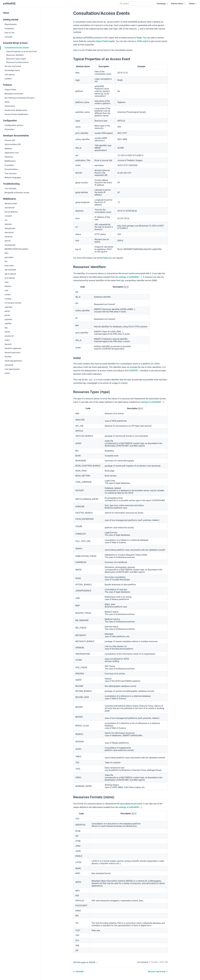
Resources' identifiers (15, 55)
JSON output (142, 41)
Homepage (162, 4)
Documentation (11, 169)
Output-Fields (102, 41)
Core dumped (10, 189)
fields (106, 258)
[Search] (137, 4)
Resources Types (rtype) (16, 59)
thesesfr (8, 344)
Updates (8, 79)
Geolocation (10, 106)
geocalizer (9, 257)
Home (6, 13)
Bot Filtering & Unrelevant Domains (20, 98)
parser (7, 315)
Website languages (13, 178)
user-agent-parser (12, 369)
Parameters (10, 129)
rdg (6, 328)
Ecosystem (9, 165)
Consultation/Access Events (17, 48)
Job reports (10, 75)
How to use (9, 33)
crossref (8, 216)
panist (7, 311)
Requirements (11, 24)
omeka (8, 295)
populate (8, 319)
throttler (8, 357)
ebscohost (9, 232)
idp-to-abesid (10, 274)
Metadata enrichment (14, 94)
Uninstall (8, 37)
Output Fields (10, 90)
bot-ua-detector (11, 212)
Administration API (13, 144)
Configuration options (14, 125)
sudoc (7, 340)
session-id (9, 336)
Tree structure (11, 173)
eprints (8, 241)
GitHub (193, 4)
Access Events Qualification (17, 114)
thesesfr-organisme (13, 348)
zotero (7, 373)
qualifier (8, 323)
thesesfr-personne (12, 353)
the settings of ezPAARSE (128, 277)
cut (6, 220)
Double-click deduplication (16, 110)
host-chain (9, 266)
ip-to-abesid (10, 278)
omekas (8, 299)
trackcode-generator (13, 361)
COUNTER (134, 371)
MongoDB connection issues (17, 193)
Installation (9, 29)
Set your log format (13, 66)
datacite (8, 224)
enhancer (9, 237)
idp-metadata (10, 270)
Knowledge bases (12, 70)
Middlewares (10, 161)
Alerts (7, 102)
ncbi (6, 290)
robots (7, 332)
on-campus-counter (13, 303)
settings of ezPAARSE (152, 402)
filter (7, 253)
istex (7, 282)
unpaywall (9, 365)
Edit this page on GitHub (84, 962)
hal (6, 261)
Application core (12, 153)
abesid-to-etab (11, 204)
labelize (8, 286)
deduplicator (10, 228)
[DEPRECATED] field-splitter (16, 249)
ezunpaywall (10, 245)
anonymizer (10, 208)
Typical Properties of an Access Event (21, 52)
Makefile (8, 149)
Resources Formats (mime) (17, 62)
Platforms (9, 157)
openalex (8, 307)
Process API (10, 140)
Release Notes (178, 4)
